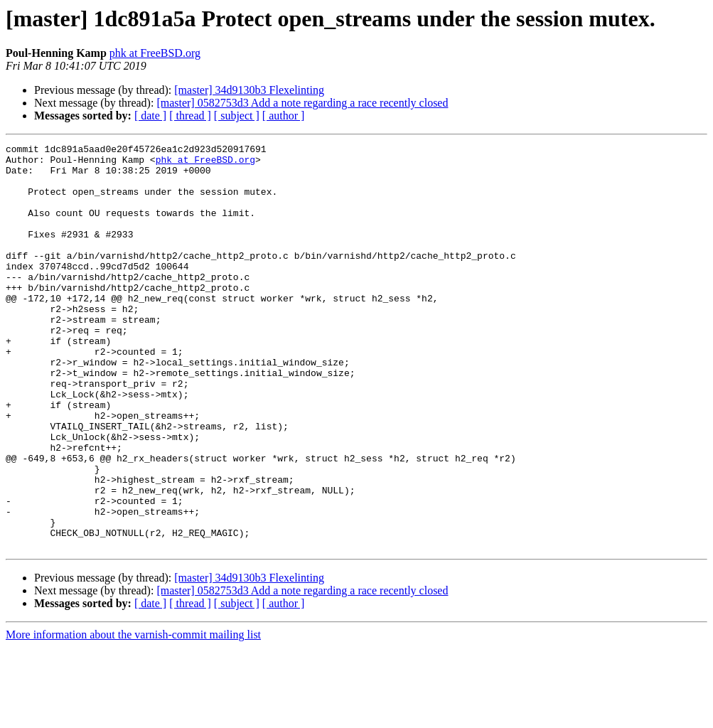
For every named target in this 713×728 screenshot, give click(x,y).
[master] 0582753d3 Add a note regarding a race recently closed (302, 103)
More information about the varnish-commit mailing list (133, 716)
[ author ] (284, 116)
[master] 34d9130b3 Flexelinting (249, 90)
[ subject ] (237, 116)
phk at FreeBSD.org (155, 53)
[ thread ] (190, 116)
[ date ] (150, 116)
